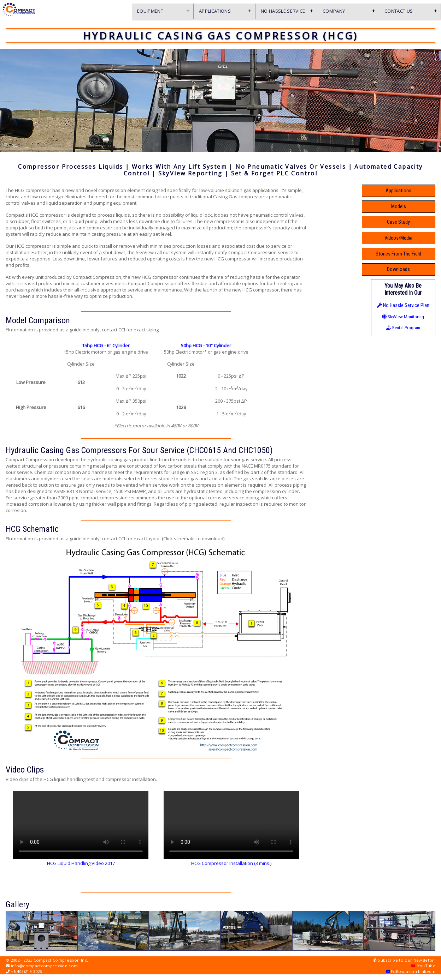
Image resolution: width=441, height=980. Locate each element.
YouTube (423, 966)
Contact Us (399, 11)
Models (403, 207)
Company (334, 11)
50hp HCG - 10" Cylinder (206, 345)
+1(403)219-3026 (24, 971)
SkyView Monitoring (403, 317)
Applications (215, 11)
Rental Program (403, 328)
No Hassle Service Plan (403, 305)
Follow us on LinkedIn (411, 971)
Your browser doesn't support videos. (81, 821)
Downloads (403, 269)
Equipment (150, 11)
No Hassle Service (283, 11)
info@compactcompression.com (42, 966)
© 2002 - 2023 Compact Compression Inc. (47, 960)
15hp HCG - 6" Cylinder (106, 345)
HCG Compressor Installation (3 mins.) (231, 863)
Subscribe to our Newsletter (404, 960)
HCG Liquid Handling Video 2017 (81, 863)
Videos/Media (403, 238)
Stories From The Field (403, 254)
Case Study (403, 222)
